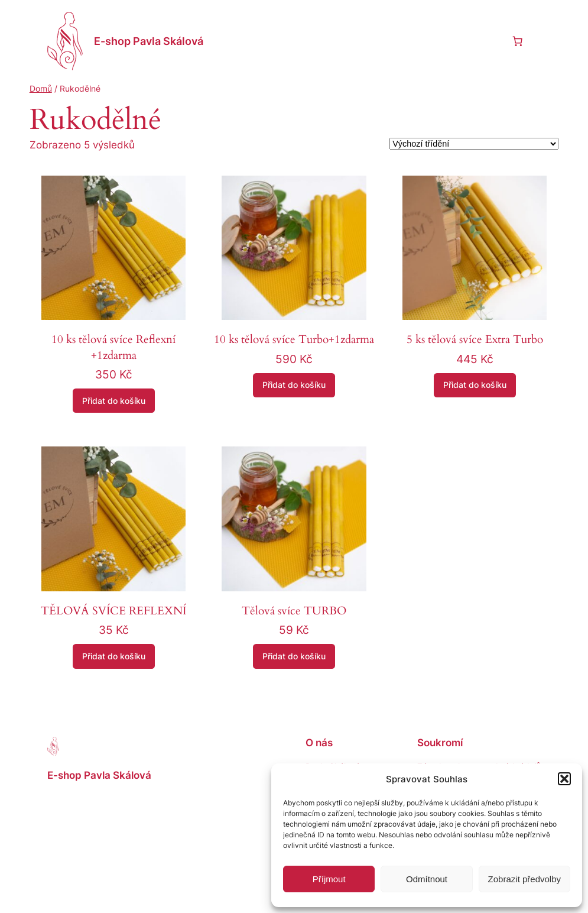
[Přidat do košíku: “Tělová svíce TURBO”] (294, 656)
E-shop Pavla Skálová (149, 41)
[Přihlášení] (488, 41)
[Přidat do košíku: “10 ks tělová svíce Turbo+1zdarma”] (294, 386)
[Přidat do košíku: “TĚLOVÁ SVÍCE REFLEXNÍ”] (114, 656)
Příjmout (329, 879)
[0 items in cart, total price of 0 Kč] (517, 41)
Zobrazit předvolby (524, 879)
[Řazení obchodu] (474, 144)
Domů (41, 88)
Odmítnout (427, 879)
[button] (564, 779)
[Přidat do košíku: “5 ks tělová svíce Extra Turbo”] (475, 386)
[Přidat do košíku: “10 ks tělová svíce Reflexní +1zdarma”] (114, 401)
